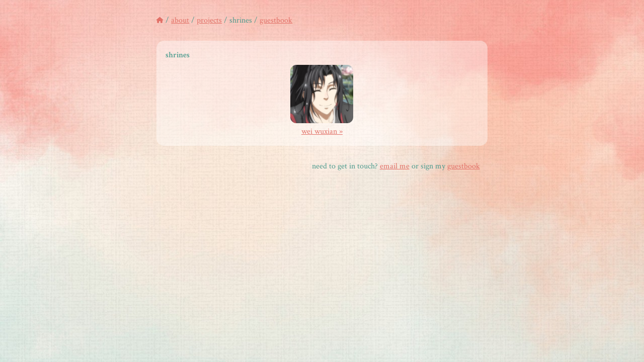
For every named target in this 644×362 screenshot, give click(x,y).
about (180, 20)
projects (209, 20)
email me (395, 166)
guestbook (276, 20)
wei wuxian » (322, 126)
